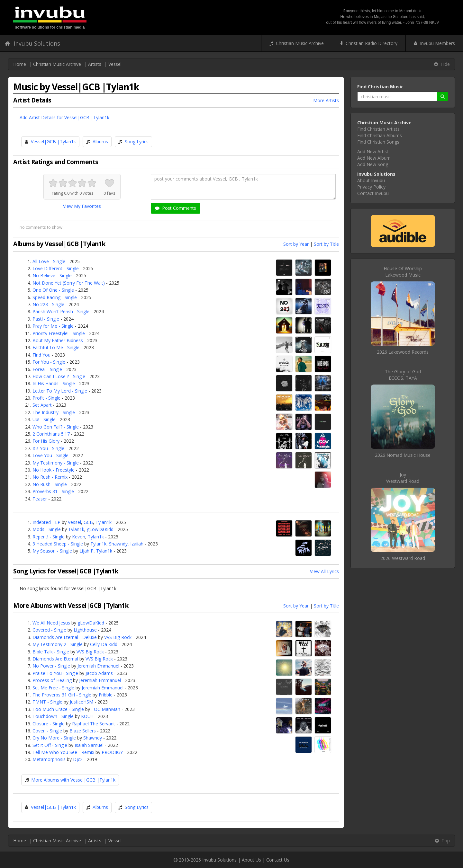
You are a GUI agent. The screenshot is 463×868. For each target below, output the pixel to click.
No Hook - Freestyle (54, 470)
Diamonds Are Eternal (55, 659)
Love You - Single (50, 455)
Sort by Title (326, 244)
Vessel (115, 64)
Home (20, 64)
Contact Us (278, 860)
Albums (100, 142)
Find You (41, 355)
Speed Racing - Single (55, 297)
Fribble (106, 695)
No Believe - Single (52, 275)
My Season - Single (52, 551)
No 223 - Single (48, 304)
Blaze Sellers (83, 731)
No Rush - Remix (50, 477)
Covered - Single (49, 630)
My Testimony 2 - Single (58, 644)
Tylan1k (104, 522)
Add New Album (374, 158)
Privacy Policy (371, 187)
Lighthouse (85, 630)
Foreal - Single (47, 369)
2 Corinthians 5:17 (51, 434)
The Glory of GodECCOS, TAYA (403, 375)
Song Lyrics (137, 142)
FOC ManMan (106, 709)
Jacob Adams (99, 673)
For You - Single (49, 362)
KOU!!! (87, 716)
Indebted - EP (46, 522)
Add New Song (373, 164)
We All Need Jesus (51, 623)
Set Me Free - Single (53, 688)
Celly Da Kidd (104, 644)
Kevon (79, 537)
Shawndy (118, 544)
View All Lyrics (324, 571)
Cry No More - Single (54, 738)
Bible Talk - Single (51, 652)
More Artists (326, 100)
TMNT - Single (47, 702)
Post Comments (176, 208)
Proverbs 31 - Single (53, 491)
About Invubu (371, 180)
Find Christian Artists (378, 129)
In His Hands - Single (54, 383)
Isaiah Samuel (89, 745)
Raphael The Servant (94, 724)
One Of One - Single (53, 290)
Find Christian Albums (380, 135)
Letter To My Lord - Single (60, 391)
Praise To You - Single (55, 673)
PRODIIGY (112, 752)
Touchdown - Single (53, 716)
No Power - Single (51, 666)
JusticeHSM (82, 702)
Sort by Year (296, 244)
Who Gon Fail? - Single (56, 427)
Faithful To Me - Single (56, 347)
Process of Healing (52, 680)
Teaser (40, 499)
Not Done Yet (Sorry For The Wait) (69, 283)
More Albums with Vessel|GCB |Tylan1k (73, 780)
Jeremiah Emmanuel (98, 666)
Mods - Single (47, 529)
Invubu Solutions (32, 43)
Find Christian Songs (378, 142)
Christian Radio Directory (369, 43)
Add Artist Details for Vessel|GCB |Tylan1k (64, 117)
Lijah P (86, 551)
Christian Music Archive (297, 43)
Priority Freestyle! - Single (59, 333)
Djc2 (78, 759)
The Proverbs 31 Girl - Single (62, 695)
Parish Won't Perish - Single (61, 311)
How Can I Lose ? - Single (59, 376)
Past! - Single (46, 319)
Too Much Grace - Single (58, 709)
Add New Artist (373, 151)
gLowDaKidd (100, 529)
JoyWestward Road (403, 478)
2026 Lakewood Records (403, 352)
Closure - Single (49, 724)
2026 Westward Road (403, 558)
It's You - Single (48, 448)
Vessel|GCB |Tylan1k (53, 142)
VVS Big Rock (118, 637)
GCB (88, 522)
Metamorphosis (49, 759)
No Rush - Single (50, 484)
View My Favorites (82, 206)
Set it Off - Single (50, 745)
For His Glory (46, 441)
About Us (251, 860)
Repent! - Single (49, 537)
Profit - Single (46, 398)
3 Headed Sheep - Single (58, 544)
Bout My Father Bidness (58, 340)
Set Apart (42, 405)
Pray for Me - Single (53, 326)
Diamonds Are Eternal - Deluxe (65, 637)
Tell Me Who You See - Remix (63, 752)
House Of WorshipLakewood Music (403, 272)
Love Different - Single (56, 268)
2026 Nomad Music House (403, 455)
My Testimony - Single (56, 463)
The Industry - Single (54, 412)
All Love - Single (49, 261)
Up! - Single (44, 419)
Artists (95, 64)
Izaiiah (137, 544)
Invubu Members (434, 43)
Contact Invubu (373, 193)
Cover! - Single (47, 731)
